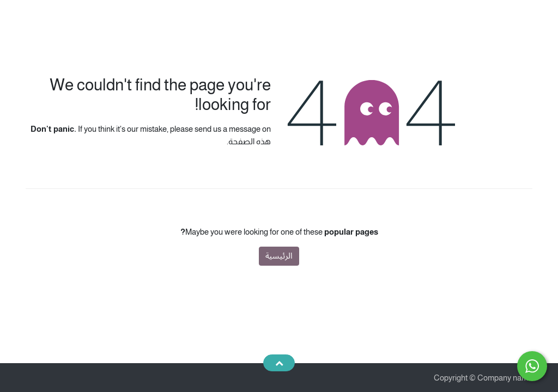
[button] (279, 363)
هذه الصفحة (250, 141)
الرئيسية (279, 256)
